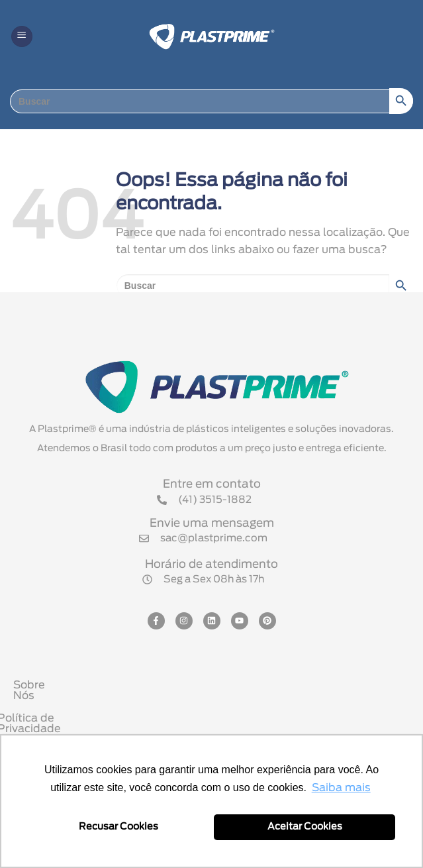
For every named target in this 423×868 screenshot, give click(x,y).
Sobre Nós (214, 685)
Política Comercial (215, 730)
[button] (22, 37)
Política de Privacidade (214, 708)
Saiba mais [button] (341, 788)
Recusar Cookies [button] (118, 827)
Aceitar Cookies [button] (305, 827)
